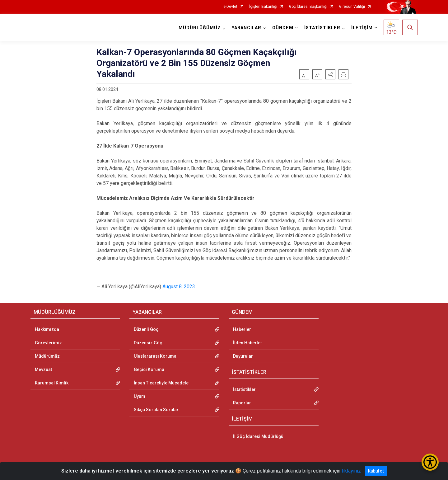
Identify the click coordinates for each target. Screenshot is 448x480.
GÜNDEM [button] (283, 28)
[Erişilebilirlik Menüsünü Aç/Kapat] (430, 462)
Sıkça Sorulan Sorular (156, 410)
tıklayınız (351, 471)
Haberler (242, 329)
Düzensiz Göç (148, 343)
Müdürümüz (47, 356)
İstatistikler (244, 389)
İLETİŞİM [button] (362, 28)
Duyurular (243, 356)
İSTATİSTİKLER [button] (322, 28)
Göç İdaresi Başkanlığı (308, 7)
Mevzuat (43, 369)
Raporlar (242, 403)
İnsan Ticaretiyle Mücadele (161, 383)
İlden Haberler (248, 343)
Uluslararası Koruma (155, 356)
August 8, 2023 (179, 287)
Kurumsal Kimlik (52, 383)
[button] (330, 74)
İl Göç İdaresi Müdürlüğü (258, 436)
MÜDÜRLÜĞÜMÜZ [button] (200, 28)
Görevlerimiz (48, 343)
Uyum (140, 396)
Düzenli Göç (146, 329)
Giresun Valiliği (352, 7)
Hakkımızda (47, 329)
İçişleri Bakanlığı (263, 7)
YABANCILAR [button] (247, 28)
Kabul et (376, 471)
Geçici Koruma (149, 369)
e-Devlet (230, 7)
